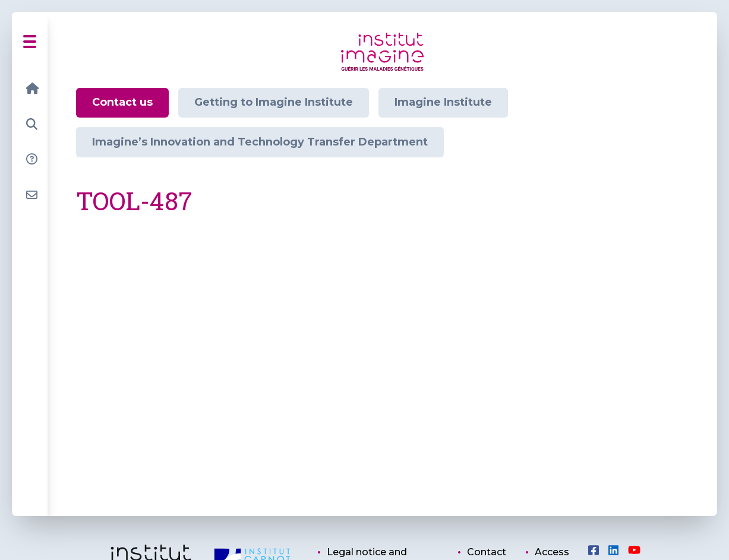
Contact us (122, 102)
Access (552, 552)
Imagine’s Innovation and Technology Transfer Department (260, 142)
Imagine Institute (443, 102)
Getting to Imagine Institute (274, 102)
